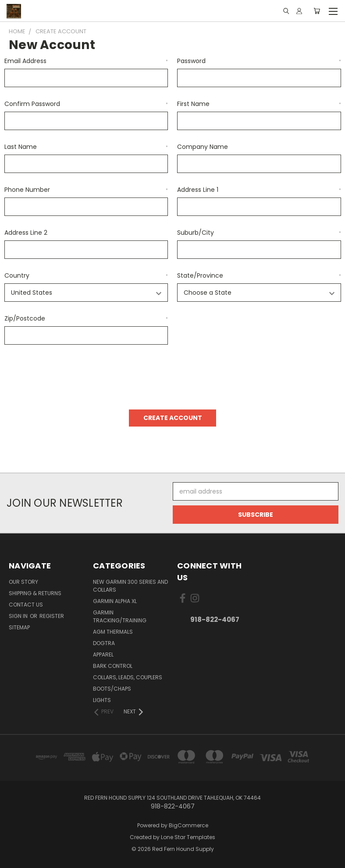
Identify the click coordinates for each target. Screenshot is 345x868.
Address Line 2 (26, 233)
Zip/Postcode (86, 318)
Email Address (86, 61)
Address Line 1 (259, 190)
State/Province (259, 275)
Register (52, 616)
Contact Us (26, 605)
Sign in (19, 616)
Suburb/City (259, 233)
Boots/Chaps (112, 689)
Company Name (203, 147)
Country (86, 275)
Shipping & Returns (35, 593)
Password (259, 61)
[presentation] (71, 374)
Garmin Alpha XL (115, 601)
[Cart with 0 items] (317, 11)
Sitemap (19, 627)
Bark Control (113, 666)
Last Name (86, 147)
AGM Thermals (113, 632)
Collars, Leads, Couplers (128, 677)
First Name (259, 104)
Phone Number (86, 190)
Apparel (103, 655)
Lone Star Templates (188, 837)
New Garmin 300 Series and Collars (130, 586)
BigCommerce (189, 825)
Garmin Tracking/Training (120, 616)
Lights (102, 700)
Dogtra (104, 643)
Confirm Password (86, 104)
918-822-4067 (215, 619)
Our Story (23, 582)
